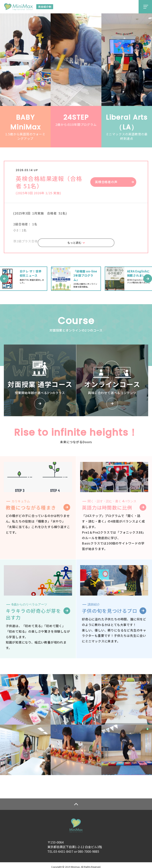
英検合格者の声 (106, 182)
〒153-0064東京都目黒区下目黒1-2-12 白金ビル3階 (75, 841)
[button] (4, 280)
